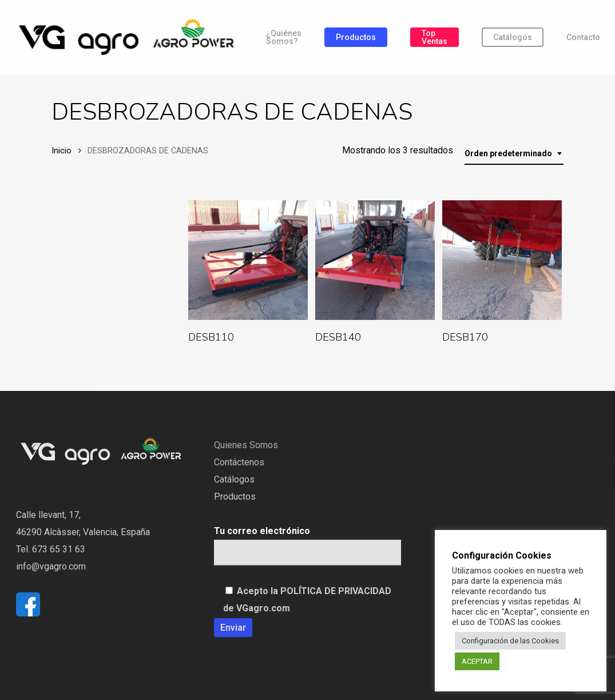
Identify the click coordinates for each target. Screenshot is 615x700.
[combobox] (514, 154)
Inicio (61, 151)
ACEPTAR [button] (477, 661)
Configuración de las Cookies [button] (510, 641)
